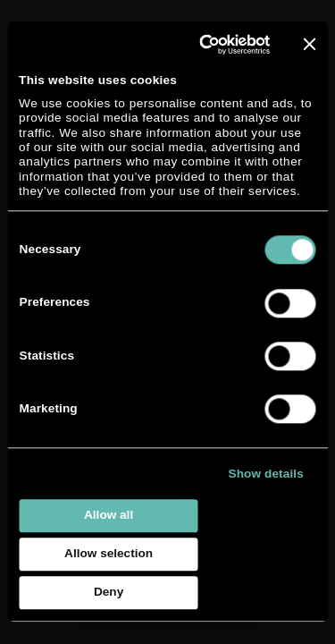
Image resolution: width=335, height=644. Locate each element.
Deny (109, 593)
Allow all (109, 516)
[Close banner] (309, 44)
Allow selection (109, 554)
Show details (266, 474)
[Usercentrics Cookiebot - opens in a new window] (201, 44)
